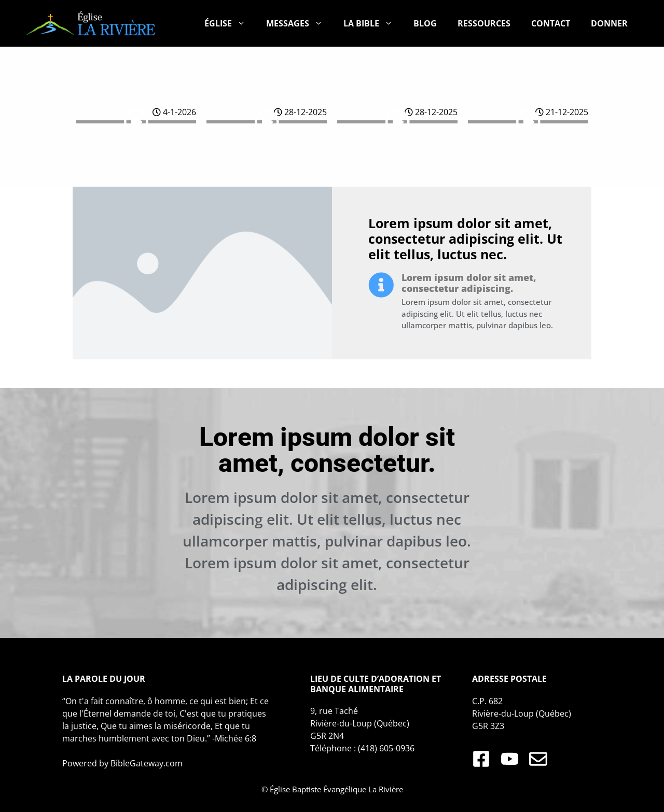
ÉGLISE (230, 23)
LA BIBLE (373, 23)
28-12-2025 (300, 112)
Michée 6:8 (236, 738)
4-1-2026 (174, 112)
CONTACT (551, 23)
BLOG (425, 23)
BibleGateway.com (147, 763)
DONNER (609, 23)
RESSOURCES (484, 23)
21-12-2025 (562, 112)
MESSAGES (300, 23)
